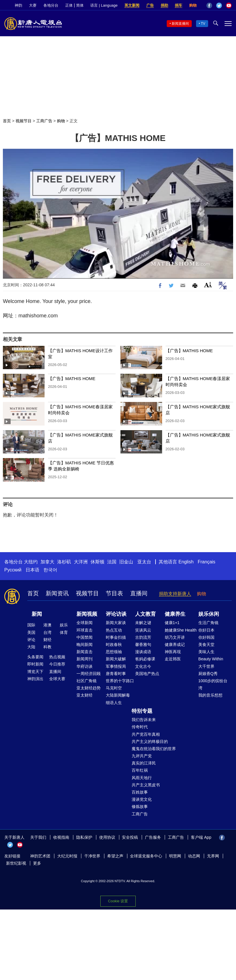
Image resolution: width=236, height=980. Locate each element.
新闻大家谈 (116, 623)
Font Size (208, 285)
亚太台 (144, 562)
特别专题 (142, 711)
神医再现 (173, 652)
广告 (150, 5)
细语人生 (114, 703)
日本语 (32, 570)
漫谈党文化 (142, 799)
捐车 (179, 5)
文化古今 (143, 666)
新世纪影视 (16, 863)
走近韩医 (173, 659)
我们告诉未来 (144, 720)
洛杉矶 (64, 562)
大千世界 (206, 666)
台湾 (47, 632)
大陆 (31, 647)
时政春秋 (114, 645)
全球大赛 (57, 679)
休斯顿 (97, 562)
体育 (64, 632)
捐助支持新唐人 (175, 594)
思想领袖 (114, 652)
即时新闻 (35, 664)
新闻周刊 (85, 659)
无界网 (213, 856)
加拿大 (47, 562)
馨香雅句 (143, 645)
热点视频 (57, 657)
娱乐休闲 (209, 614)
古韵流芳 (143, 637)
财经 (47, 640)
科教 (47, 647)
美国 (31, 632)
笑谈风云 (143, 630)
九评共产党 (142, 756)
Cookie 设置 (118, 901)
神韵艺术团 (40, 856)
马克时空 (114, 688)
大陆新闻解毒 (118, 695)
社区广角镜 (87, 681)
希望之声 (115, 856)
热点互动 (114, 630)
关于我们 (38, 837)
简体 (80, 5)
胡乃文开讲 (175, 637)
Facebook (209, 5)
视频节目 (24, 121)
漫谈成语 (143, 652)
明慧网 (175, 856)
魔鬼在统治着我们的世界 (154, 749)
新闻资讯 (57, 593)
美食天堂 (206, 645)
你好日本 (206, 630)
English (186, 562)
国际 (31, 625)
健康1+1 (172, 623)
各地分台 (51, 5)
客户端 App (201, 837)
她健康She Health (181, 630)
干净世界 (92, 856)
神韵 (18, 5)
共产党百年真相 (146, 734)
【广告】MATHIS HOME (189, 351)
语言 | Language (104, 5)
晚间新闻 (85, 645)
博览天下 (35, 672)
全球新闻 (85, 623)
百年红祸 (140, 770)
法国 (112, 562)
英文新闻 (132, 5)
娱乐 (64, 625)
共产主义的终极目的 (150, 741)
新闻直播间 (180, 24)
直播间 (139, 593)
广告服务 (153, 837)
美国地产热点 (147, 674)
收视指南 (61, 837)
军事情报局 (116, 666)
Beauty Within (211, 659)
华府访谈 (85, 666)
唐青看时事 (116, 674)
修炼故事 (140, 807)
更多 (37, 863)
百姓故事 (140, 792)
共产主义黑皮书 (146, 785)
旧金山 (126, 562)
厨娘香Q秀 (208, 674)
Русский (13, 570)
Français (207, 562)
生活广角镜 (208, 623)
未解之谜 (143, 623)
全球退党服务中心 (146, 856)
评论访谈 (116, 614)
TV (203, 24)
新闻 (37, 614)
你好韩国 (206, 637)
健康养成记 (175, 645)
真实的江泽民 (144, 763)
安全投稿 (130, 837)
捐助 (164, 5)
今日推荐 (57, 664)
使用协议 (107, 837)
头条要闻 (35, 657)
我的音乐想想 (210, 695)
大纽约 (31, 562)
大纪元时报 (67, 856)
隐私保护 (84, 837)
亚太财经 (85, 695)
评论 (31, 640)
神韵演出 (35, 679)
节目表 (114, 593)
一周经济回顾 (89, 674)
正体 (69, 5)
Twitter (219, 5)
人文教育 (145, 614)
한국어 (50, 570)
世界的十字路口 (120, 681)
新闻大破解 (116, 659)
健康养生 (175, 614)
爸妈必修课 (145, 659)
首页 (7, 121)
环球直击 (85, 630)
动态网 (194, 856)
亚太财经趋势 (89, 688)
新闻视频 (87, 614)
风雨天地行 (142, 778)
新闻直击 (85, 652)
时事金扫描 (116, 637)
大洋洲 (81, 562)
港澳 (47, 625)
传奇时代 (140, 727)
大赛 (33, 5)
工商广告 (44, 121)
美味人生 (206, 652)
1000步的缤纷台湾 (213, 684)
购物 (193, 5)
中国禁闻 (85, 637)
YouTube (229, 5)
